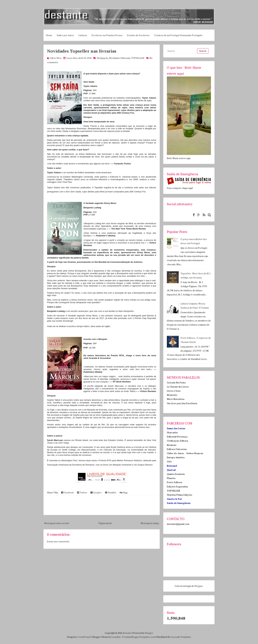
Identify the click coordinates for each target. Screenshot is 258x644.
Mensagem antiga (150, 523)
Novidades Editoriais (120, 58)
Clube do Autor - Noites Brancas (185, 453)
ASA (169, 461)
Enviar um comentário (58, 541)
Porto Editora (174, 482)
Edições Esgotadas (177, 487)
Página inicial (105, 523)
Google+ (96, 492)
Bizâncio (172, 445)
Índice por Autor (65, 35)
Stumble (111, 492)
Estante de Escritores (138, 35)
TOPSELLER (138, 58)
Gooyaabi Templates (181, 637)
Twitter (82, 492)
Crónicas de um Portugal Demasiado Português (178, 35)
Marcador (172, 432)
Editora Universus (177, 449)
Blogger (199, 586)
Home (49, 35)
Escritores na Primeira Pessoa (107, 35)
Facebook (67, 492)
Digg (124, 492)
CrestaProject (84, 637)
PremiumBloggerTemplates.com (138, 637)
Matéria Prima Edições (180, 495)
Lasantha (116, 637)
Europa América (176, 457)
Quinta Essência (176, 474)
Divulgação (102, 58)
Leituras (83, 35)
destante (127, 633)
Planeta (171, 478)
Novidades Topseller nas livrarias (82, 51)
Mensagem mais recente (57, 523)
